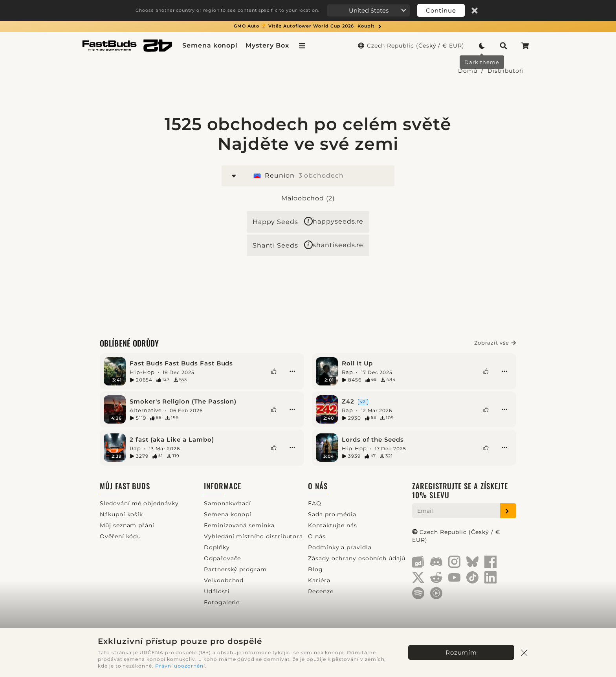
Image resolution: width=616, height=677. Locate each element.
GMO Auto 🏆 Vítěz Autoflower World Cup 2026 (308, 26)
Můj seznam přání (127, 525)
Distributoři (506, 71)
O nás (318, 486)
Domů (468, 71)
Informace (223, 486)
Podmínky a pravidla (340, 547)
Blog (315, 569)
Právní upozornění (180, 666)
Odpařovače (222, 558)
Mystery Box (267, 45)
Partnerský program (235, 569)
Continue (441, 10)
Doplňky (217, 547)
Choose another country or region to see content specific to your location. (227, 10)
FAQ (315, 503)
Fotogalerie (222, 602)
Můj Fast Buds (125, 486)
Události (217, 591)
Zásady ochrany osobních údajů (357, 558)
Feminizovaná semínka (239, 525)
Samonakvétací (227, 503)
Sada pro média (332, 514)
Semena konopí (210, 45)
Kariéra (319, 580)
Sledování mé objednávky (139, 503)
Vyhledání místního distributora (253, 536)
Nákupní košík (121, 514)
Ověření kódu (120, 536)
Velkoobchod (224, 580)
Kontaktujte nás (333, 525)
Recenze (321, 591)
